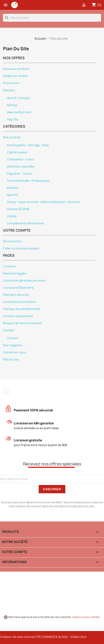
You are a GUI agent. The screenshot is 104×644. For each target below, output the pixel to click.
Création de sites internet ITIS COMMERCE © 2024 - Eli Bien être (43, 637)
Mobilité (13, 188)
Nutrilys (12, 105)
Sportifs (13, 195)
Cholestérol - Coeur (21, 159)
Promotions (11, 83)
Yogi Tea (13, 119)
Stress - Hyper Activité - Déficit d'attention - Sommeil (43, 202)
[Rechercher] (52, 18)
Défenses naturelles (21, 167)
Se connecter (12, 241)
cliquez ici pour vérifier (86, 617)
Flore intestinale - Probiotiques (28, 181)
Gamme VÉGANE (18, 209)
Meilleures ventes (15, 76)
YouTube (7, 391)
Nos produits (12, 137)
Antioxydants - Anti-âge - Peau (28, 145)
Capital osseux (17, 152)
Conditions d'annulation (19, 302)
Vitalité (12, 216)
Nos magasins (13, 345)
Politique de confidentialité (22, 309)
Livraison (9, 266)
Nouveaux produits (16, 69)
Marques (9, 90)
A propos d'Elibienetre (18, 288)
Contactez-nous (14, 352)
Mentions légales (15, 273)
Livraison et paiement (18, 316)
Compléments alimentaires (26, 223)
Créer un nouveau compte (21, 248)
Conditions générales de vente (24, 281)
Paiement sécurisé (16, 295)
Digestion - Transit (20, 174)
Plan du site (11, 359)
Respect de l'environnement (22, 323)
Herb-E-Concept (18, 98)
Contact (9, 330)
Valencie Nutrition (19, 112)
